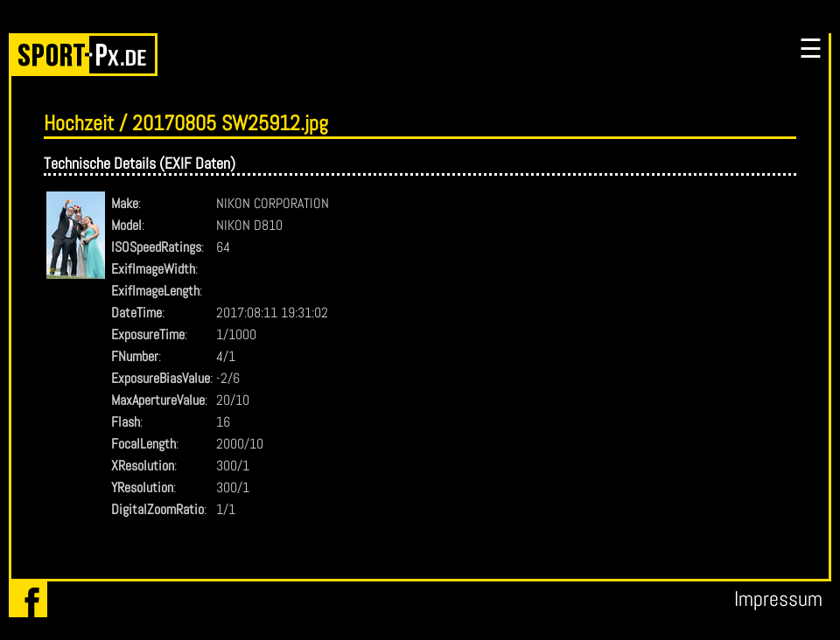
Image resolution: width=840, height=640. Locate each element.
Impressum (778, 598)
